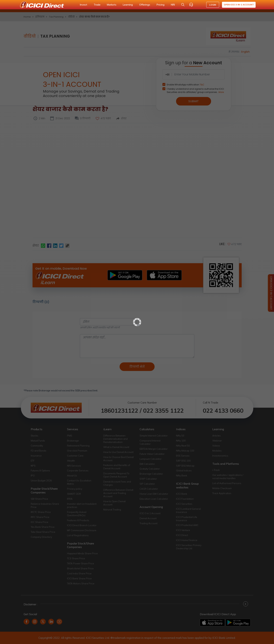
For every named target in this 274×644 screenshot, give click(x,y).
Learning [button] (128, 5)
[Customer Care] (191, 5)
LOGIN (213, 5)
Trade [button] (97, 5)
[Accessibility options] (199, 5)
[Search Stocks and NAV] (183, 5)
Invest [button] (84, 5)
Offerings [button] (145, 5)
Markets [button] (112, 5)
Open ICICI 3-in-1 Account (239, 5)
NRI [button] (173, 5)
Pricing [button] (161, 5)
